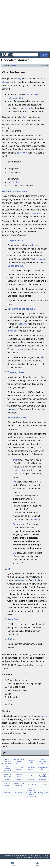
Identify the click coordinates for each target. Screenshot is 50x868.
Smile (10, 639)
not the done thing (16, 266)
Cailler (36, 94)
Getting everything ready (15, 191)
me (15, 482)
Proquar (17, 524)
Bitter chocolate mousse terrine (7, 761)
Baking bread (43, 793)
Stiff (22, 396)
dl (10, 162)
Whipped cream (19, 775)
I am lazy (34, 519)
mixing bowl (35, 213)
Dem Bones (7, 780)
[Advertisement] (25, 26)
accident (23, 324)
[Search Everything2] (25, 55)
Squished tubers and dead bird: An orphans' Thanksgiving (31, 793)
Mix (9, 569)
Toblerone (12, 98)
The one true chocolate (19, 769)
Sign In (44, 55)
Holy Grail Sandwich (7, 775)
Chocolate (43, 780)
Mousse (31, 780)
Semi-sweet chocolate (31, 769)
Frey (20, 98)
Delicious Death (31, 761)
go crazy (14, 409)
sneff (15, 460)
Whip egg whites (16, 372)
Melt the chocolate (17, 417)
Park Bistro (43, 784)
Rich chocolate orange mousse (19, 761)
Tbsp (12, 172)
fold (37, 580)
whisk (31, 245)
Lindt (30, 94)
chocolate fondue (26, 108)
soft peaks (19, 793)
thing (4, 65)
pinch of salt (15, 182)
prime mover (7, 793)
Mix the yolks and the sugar (21, 309)
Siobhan (13, 65)
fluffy (25, 117)
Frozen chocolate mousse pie (7, 769)
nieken (24, 124)
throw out (13, 331)
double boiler (19, 470)
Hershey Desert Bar (43, 775)
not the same (40, 259)
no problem (22, 153)
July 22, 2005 (31, 784)
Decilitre (19, 780)
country (18, 79)
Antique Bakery (7, 784)
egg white (23, 580)
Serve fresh (13, 619)
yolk (41, 357)
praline (40, 101)
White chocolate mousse (43, 761)
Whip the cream (15, 241)
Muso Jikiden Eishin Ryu (19, 784)
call (31, 149)
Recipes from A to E (43, 769)
